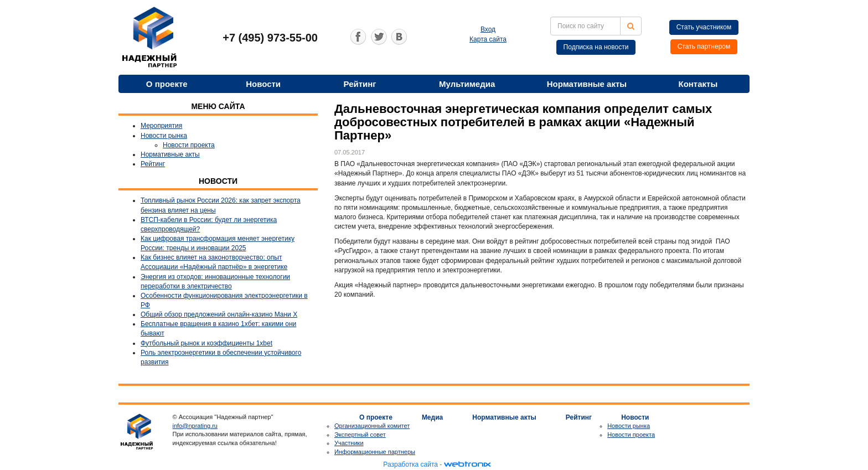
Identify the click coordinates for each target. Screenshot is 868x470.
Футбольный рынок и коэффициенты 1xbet (206, 343)
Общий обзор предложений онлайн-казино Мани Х (219, 314)
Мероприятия (161, 126)
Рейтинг (360, 84)
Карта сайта (488, 39)
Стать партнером (704, 47)
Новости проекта (189, 145)
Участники (349, 443)
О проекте (167, 84)
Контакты (698, 84)
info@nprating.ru (195, 426)
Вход (488, 29)
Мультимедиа (467, 84)
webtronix (467, 464)
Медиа (432, 417)
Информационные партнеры (375, 452)
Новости (263, 84)
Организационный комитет (372, 426)
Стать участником (704, 27)
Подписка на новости (596, 47)
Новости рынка (164, 136)
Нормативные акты (587, 84)
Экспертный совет (360, 435)
